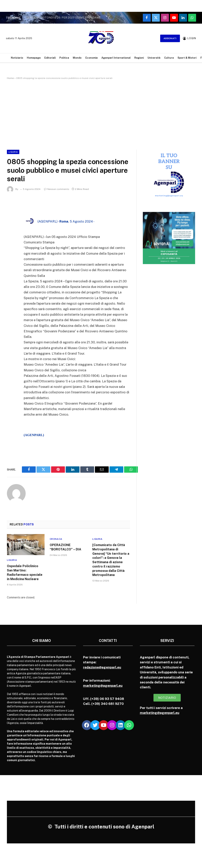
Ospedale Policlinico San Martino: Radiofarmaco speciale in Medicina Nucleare (25, 572)
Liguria (13, 152)
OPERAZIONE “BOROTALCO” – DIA (65, 547)
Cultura (169, 58)
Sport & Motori (187, 58)
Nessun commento (57, 189)
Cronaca (56, 539)
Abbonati (170, 38)
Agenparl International (116, 58)
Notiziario (17, 58)
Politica (64, 58)
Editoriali (50, 58)
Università (154, 58)
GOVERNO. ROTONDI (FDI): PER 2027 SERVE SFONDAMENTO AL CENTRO (66, 18)
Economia (92, 58)
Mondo (77, 58)
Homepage (34, 58)
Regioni (139, 58)
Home (10, 78)
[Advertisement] (101, 114)
